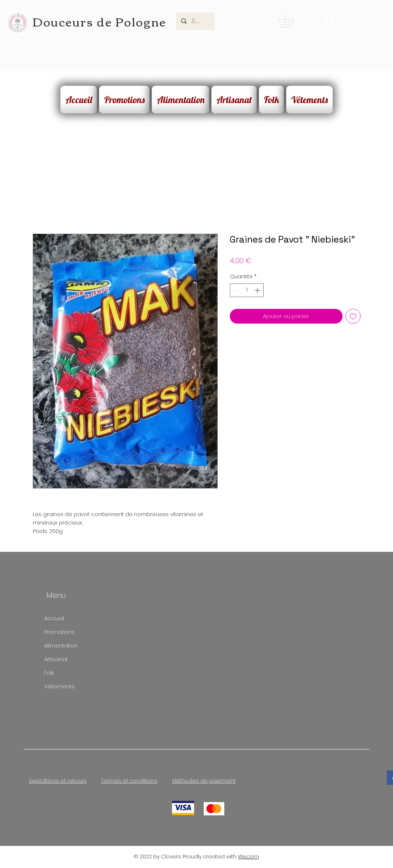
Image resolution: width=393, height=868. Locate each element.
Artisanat (56, 659)
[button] (292, 21)
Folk (49, 673)
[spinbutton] (247, 290)
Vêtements (59, 686)
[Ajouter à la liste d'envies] (353, 316)
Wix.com (248, 857)
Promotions (59, 632)
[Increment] (258, 290)
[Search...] (195, 21)
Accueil (54, 618)
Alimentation (61, 645)
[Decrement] (236, 290)
